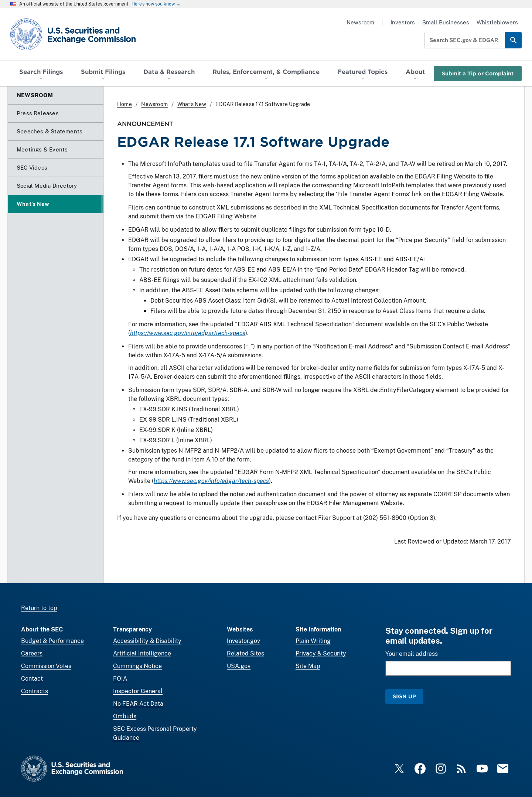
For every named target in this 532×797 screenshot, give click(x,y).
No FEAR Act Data (138, 704)
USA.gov (239, 666)
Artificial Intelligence (142, 653)
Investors (403, 22)
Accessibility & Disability (147, 641)
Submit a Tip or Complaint (478, 73)
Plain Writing (313, 641)
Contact (32, 679)
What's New (192, 104)
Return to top (39, 608)
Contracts (35, 691)
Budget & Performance (52, 641)
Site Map (308, 666)
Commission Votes (46, 666)
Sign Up (404, 696)
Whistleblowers (497, 22)
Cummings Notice (137, 666)
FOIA (120, 679)
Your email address (412, 654)
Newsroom (360, 22)
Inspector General (138, 691)
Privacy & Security (321, 653)
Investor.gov (243, 641)
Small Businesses (446, 22)
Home (125, 104)
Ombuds (125, 716)
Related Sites (245, 653)
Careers (32, 653)
